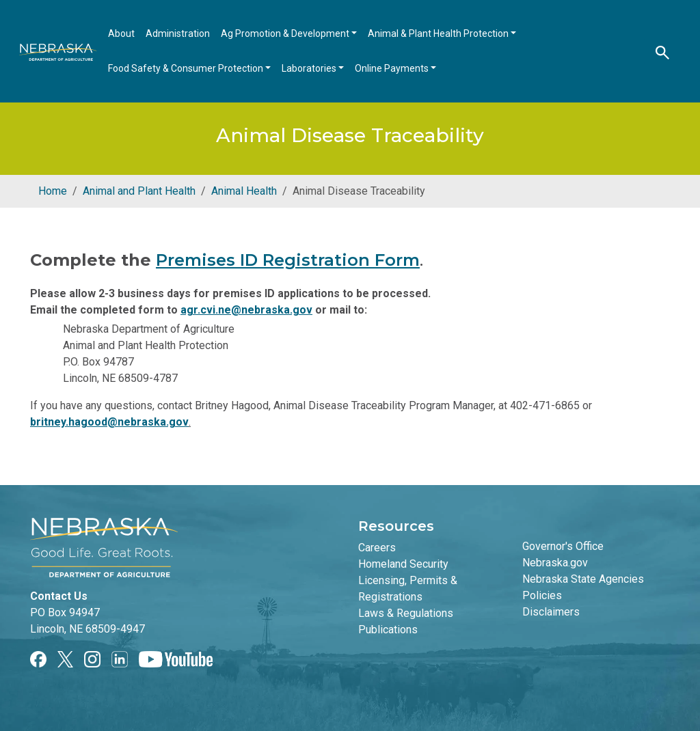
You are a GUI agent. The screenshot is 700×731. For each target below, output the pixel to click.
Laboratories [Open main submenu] (310, 68)
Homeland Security (403, 564)
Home (53, 191)
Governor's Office (563, 546)
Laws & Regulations (406, 613)
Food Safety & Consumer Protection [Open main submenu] (187, 68)
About (121, 33)
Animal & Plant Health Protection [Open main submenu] (439, 33)
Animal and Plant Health (139, 191)
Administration (178, 33)
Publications (388, 630)
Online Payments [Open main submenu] (393, 68)
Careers (377, 548)
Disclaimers (551, 612)
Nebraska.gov (555, 563)
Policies (542, 595)
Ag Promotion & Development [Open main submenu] (286, 33)
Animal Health (244, 191)
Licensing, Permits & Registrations (408, 589)
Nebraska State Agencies (583, 579)
